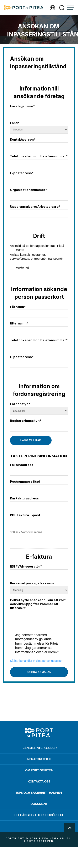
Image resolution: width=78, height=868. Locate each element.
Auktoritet (19, 268)
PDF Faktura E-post (25, 515)
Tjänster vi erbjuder (39, 748)
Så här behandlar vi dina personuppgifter (36, 661)
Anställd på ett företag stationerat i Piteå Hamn (37, 248)
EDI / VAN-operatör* (26, 567)
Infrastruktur (39, 759)
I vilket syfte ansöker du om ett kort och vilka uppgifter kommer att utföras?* (38, 604)
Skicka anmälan (39, 672)
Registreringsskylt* (26, 421)
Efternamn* (19, 323)
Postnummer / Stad (25, 482)
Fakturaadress (22, 465)
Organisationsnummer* (28, 190)
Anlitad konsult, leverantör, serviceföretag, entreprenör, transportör (37, 259)
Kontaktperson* (23, 140)
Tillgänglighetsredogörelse (39, 815)
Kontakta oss (39, 781)
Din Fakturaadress (24, 498)
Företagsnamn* (22, 106)
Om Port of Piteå (39, 770)
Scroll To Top (70, 828)
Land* (15, 123)
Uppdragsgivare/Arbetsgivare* (35, 207)
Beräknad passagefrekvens (32, 583)
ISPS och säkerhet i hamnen (39, 793)
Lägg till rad (31, 440)
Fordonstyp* (20, 404)
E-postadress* (22, 173)
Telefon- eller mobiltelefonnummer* (39, 156)
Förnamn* (18, 307)
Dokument (39, 804)
